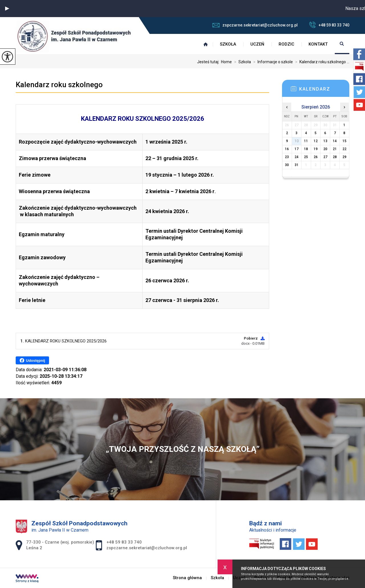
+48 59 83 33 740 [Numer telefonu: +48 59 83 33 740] (124, 542)
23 (287, 157)
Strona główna (206, 44)
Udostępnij (32, 360)
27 (325, 157)
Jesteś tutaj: (209, 62)
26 (316, 157)
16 (287, 149)
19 (316, 149)
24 (297, 157)
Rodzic (286, 44)
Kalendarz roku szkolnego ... (321, 62)
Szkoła (228, 44)
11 (306, 141)
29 (344, 157)
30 (287, 165)
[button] (7, 9)
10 (297, 141)
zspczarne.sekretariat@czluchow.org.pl (255, 25)
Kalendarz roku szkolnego (59, 85)
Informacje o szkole (272, 62)
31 (297, 165)
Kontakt (318, 44)
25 (306, 157)
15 (344, 141)
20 (325, 149)
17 (297, 149)
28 (335, 157)
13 (325, 141)
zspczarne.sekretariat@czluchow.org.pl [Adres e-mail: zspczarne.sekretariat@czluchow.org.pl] (147, 548)
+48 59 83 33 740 (329, 25)
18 (306, 149)
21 (335, 149)
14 (335, 141)
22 (344, 149)
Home (226, 62)
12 (316, 141)
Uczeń (257, 44)
